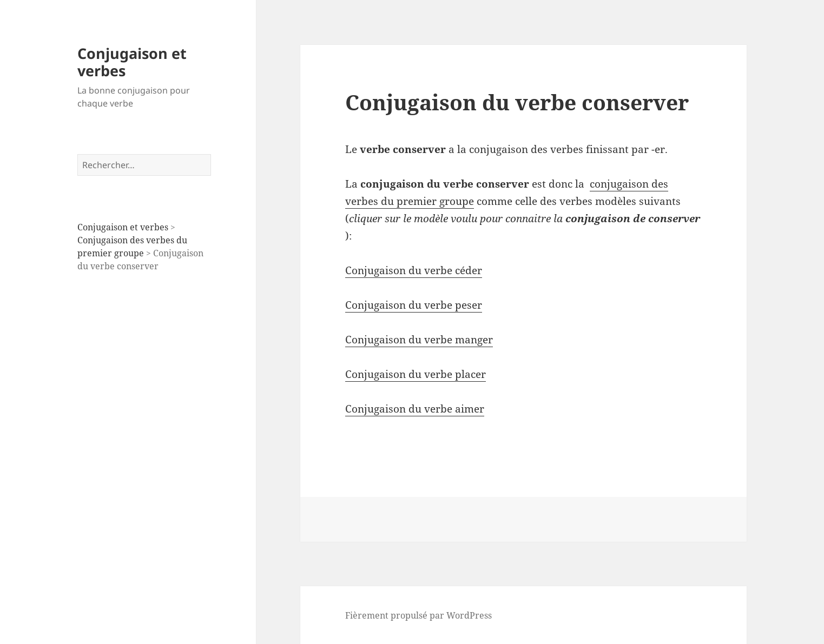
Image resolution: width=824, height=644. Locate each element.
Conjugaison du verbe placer (416, 374)
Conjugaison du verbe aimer (415, 409)
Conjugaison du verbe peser (414, 305)
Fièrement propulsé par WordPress (418, 615)
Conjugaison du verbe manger (419, 340)
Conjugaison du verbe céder (414, 270)
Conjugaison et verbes (132, 62)
